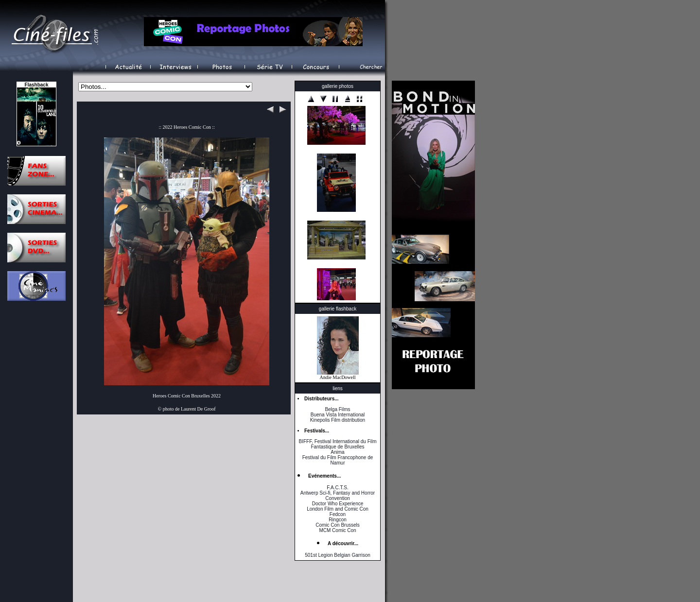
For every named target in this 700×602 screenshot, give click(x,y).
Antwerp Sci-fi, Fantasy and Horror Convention (338, 496)
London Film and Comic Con (338, 509)
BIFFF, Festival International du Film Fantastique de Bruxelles (337, 444)
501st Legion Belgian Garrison (338, 555)
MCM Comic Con (337, 530)
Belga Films (337, 409)
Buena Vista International (338, 415)
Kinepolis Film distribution (338, 420)
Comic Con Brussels (338, 525)
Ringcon (338, 520)
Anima (337, 452)
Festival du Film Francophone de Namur (338, 460)
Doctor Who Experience (338, 504)
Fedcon (338, 514)
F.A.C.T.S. (337, 488)
